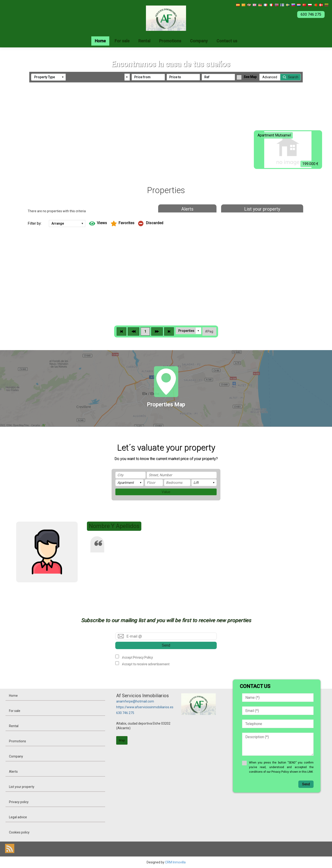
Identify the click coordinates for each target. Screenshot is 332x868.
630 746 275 (125, 713)
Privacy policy (19, 802)
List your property (262, 209)
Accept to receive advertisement (145, 664)
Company (199, 41)
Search (293, 77)
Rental (144, 41)
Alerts (187, 209)
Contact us (227, 41)
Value (166, 492)
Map (122, 740)
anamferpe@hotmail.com (135, 701)
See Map (250, 77)
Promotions (170, 41)
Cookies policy (19, 832)
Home (100, 41)
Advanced (270, 77)
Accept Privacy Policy (137, 657)
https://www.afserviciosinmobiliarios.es (145, 707)
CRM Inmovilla (175, 862)
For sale (122, 41)
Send (166, 645)
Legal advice (18, 817)
